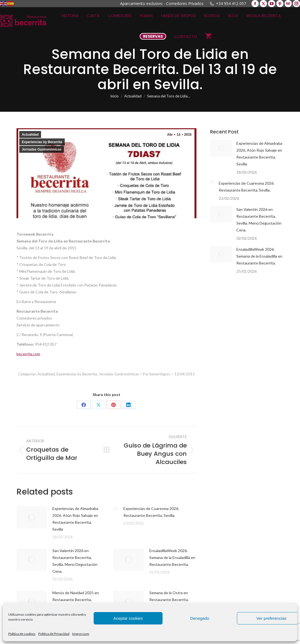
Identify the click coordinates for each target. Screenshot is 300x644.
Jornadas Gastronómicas (42, 149)
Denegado (200, 618)
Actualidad (30, 135)
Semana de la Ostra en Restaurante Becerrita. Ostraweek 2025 (169, 600)
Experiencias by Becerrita (42, 142)
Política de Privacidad (54, 634)
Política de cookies (22, 634)
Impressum (81, 634)
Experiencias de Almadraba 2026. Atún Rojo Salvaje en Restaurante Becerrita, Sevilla (75, 519)
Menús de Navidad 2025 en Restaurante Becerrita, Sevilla (76, 600)
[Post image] (32, 517)
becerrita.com (28, 354)
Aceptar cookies (128, 618)
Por (157, 374)
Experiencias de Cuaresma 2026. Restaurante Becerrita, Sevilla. (151, 512)
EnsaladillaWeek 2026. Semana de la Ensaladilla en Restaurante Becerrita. (172, 557)
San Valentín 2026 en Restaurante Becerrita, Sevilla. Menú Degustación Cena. (75, 561)
